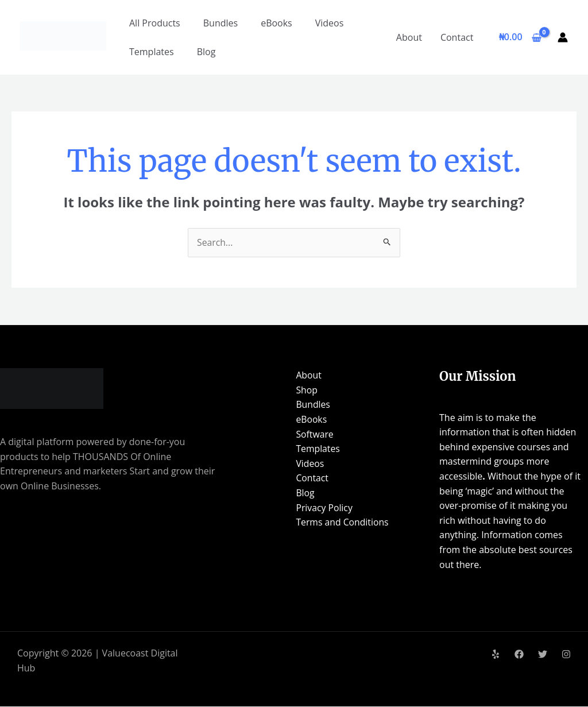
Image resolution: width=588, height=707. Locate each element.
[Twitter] (543, 654)
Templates (152, 52)
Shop (305, 390)
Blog (206, 52)
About (409, 37)
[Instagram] (566, 654)
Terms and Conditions (341, 523)
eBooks (276, 23)
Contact (457, 37)
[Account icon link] (563, 37)
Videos (330, 23)
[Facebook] (519, 654)
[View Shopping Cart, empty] (520, 37)
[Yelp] (496, 654)
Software (313, 434)
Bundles (220, 23)
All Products (155, 23)
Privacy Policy (323, 508)
